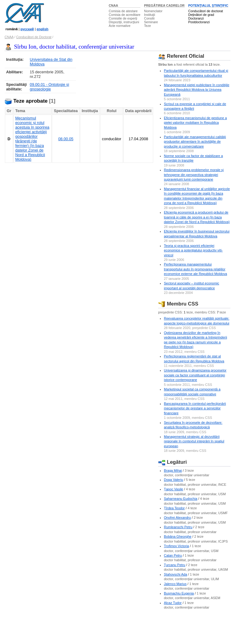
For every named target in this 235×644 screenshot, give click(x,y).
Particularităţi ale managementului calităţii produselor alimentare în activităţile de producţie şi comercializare (195, 142)
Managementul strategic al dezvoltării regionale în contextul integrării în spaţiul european (194, 441)
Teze (148, 26)
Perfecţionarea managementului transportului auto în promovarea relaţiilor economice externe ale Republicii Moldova (195, 269)
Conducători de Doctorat (34, 37)
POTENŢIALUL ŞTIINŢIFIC (208, 5)
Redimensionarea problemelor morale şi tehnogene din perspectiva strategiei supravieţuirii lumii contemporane (194, 175)
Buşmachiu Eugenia (179, 593)
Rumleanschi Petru (178, 527)
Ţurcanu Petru (175, 565)
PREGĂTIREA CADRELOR (164, 5)
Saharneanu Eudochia (181, 499)
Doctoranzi (196, 18)
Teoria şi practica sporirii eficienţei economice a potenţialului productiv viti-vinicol (193, 250)
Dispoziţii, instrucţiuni (124, 22)
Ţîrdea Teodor (174, 508)
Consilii (149, 18)
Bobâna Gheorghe (178, 536)
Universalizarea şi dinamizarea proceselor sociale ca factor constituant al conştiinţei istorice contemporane (195, 375)
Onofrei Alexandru (177, 518)
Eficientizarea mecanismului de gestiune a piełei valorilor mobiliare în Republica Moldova (195, 123)
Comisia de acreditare (125, 15)
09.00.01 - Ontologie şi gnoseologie (50, 87)
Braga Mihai (173, 470)
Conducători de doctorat (206, 11)
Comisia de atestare (123, 11)
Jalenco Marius (175, 584)
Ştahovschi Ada (175, 574)
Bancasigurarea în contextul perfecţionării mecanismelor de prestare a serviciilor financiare (195, 408)
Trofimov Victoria (176, 546)
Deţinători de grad (201, 15)
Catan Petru (173, 555)
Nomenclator (153, 11)
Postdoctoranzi (199, 22)
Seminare (151, 22)
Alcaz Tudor (173, 603)
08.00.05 (66, 139)
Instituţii (150, 15)
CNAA (113, 5)
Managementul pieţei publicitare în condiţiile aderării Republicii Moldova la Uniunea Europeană (197, 90)
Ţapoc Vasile (174, 489)
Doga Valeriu (174, 480)
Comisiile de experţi (123, 18)
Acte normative (119, 26)
